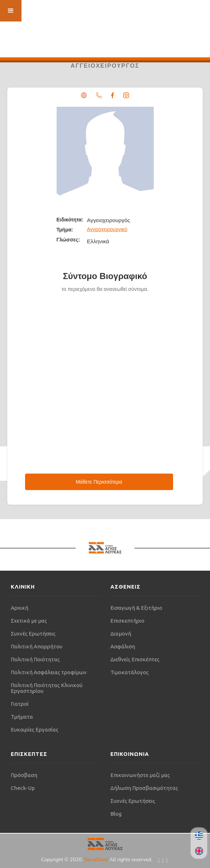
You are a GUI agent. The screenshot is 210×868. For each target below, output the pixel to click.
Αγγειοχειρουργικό (107, 229)
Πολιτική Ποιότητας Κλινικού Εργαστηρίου (47, 688)
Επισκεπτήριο (127, 621)
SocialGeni (97, 860)
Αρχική (20, 608)
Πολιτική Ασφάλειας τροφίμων (49, 672)
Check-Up (23, 788)
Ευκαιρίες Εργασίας (35, 730)
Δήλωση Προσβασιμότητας (144, 788)
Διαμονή (121, 634)
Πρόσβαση (24, 775)
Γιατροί (20, 704)
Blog (116, 814)
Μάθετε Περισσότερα (99, 482)
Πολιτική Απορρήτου (37, 646)
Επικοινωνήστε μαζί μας (140, 775)
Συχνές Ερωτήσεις (33, 634)
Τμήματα (22, 717)
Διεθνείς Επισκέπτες (135, 659)
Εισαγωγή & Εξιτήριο (136, 608)
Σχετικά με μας (29, 621)
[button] (11, 11)
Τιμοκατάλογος (130, 672)
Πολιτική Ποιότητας (35, 659)
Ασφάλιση (123, 646)
